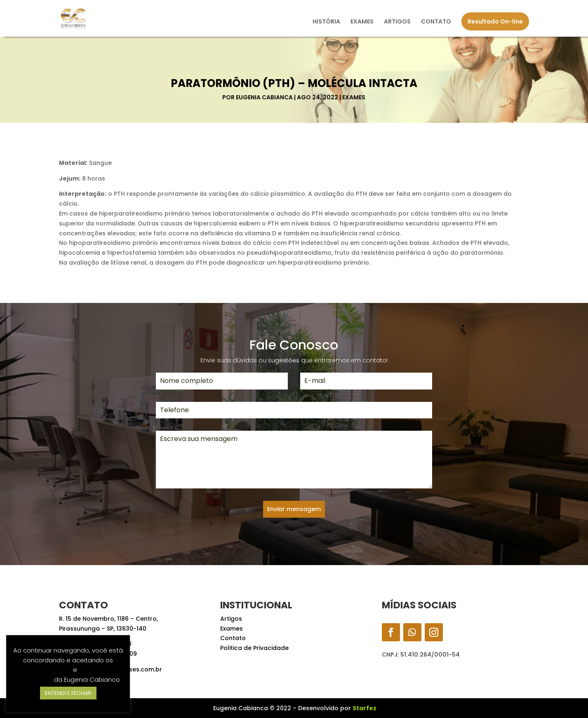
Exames (354, 97)
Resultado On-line (495, 21)
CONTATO (436, 22)
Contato (233, 638)
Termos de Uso (48, 670)
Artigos (231, 619)
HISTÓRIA (326, 22)
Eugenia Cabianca (264, 97)
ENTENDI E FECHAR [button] (68, 693)
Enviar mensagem (294, 509)
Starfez (365, 708)
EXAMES (362, 22)
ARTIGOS (397, 22)
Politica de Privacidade (254, 648)
